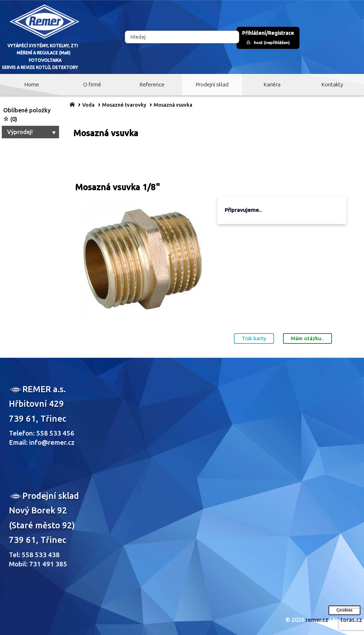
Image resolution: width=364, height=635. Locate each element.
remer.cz (317, 620)
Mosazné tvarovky (124, 105)
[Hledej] (182, 37)
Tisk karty (254, 338)
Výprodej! (32, 132)
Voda (88, 105)
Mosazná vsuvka (173, 105)
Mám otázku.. (307, 338)
